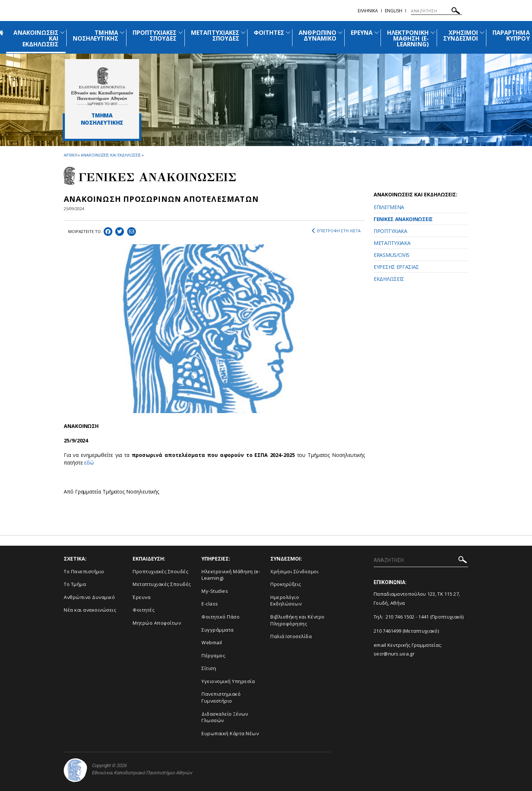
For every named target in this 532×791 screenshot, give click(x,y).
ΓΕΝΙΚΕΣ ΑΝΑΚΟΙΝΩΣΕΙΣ (403, 219)
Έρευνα (142, 597)
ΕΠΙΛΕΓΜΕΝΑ (389, 207)
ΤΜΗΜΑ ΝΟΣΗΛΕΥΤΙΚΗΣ (95, 36)
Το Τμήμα (75, 584)
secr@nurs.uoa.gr (394, 654)
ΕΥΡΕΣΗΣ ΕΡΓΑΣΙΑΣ (396, 267)
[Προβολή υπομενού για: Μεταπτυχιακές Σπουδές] (243, 32)
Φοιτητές (144, 610)
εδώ (89, 463)
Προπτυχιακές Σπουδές (160, 571)
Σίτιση (209, 668)
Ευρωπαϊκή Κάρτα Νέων (230, 733)
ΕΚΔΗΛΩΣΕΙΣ (389, 279)
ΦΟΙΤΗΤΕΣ (269, 33)
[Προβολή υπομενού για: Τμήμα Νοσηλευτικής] (122, 32)
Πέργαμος (213, 655)
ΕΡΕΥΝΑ (362, 33)
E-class (210, 604)
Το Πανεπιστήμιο (84, 571)
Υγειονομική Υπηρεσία (228, 681)
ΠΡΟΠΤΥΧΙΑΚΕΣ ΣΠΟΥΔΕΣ (155, 36)
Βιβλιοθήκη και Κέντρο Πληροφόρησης (298, 620)
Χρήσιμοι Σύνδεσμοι (294, 571)
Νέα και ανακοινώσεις (90, 610)
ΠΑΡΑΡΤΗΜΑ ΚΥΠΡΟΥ (511, 36)
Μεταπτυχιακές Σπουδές (162, 584)
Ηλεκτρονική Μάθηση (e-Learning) (231, 575)
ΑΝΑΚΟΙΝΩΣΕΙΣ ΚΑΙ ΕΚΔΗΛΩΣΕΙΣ (111, 155)
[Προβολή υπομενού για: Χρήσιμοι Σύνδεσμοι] (482, 32)
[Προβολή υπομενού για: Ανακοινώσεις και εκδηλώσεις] (62, 32)
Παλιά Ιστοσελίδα (291, 636)
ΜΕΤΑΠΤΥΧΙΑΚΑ (392, 243)
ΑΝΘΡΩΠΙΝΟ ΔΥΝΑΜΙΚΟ (317, 36)
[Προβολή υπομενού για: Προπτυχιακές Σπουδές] (180, 32)
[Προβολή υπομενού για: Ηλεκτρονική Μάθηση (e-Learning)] (433, 32)
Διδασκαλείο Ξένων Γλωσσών (225, 717)
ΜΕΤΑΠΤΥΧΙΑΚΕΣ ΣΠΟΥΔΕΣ (215, 36)
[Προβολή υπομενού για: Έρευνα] (377, 32)
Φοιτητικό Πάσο (221, 617)
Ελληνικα (368, 11)
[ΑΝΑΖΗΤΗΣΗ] (437, 11)
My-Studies (215, 591)
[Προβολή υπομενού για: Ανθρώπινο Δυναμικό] (340, 32)
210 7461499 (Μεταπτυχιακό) (406, 631)
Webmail (212, 642)
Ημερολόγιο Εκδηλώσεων (286, 601)
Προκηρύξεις (286, 584)
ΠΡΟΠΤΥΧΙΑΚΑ (390, 231)
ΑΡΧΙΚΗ (70, 155)
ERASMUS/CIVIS (392, 255)
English (394, 11)
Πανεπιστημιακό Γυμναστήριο (221, 697)
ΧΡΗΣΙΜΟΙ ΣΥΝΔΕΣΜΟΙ (461, 36)
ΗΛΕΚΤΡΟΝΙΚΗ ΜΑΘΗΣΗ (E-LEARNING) (408, 38)
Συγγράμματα (218, 630)
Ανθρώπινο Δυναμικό (89, 597)
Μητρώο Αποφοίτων (157, 623)
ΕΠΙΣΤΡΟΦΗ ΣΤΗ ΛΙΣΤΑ (336, 231)
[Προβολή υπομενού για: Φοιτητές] (288, 32)
